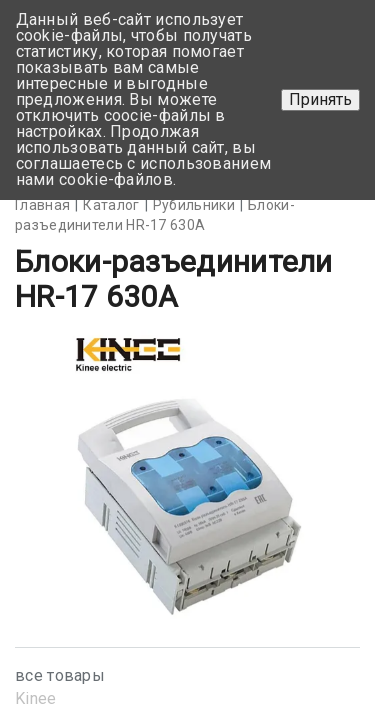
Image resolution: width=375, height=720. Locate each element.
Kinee (36, 698)
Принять (320, 99)
